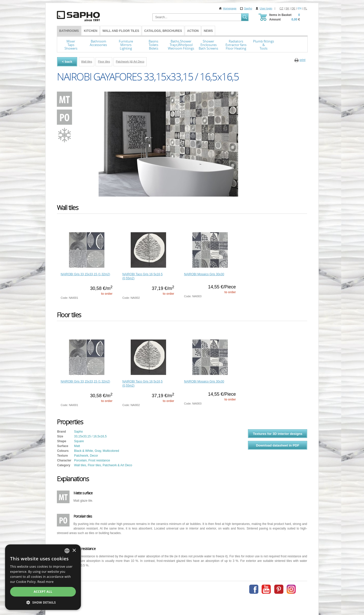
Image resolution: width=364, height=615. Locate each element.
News (208, 31)
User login (266, 8)
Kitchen (91, 31)
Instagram (291, 589)
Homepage (230, 8)
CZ (281, 8)
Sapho (248, 8)
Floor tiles (104, 61)
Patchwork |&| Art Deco (130, 61)
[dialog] (43, 577)
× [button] (74, 551)
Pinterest (279, 589)
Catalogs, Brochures (163, 31)
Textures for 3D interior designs (278, 434)
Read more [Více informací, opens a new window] (45, 582)
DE (293, 8)
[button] (43, 602)
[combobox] (67, 551)
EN (299, 8)
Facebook (254, 589)
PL (305, 8)
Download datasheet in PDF (278, 445)
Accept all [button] (43, 592)
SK (287, 8)
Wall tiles (87, 61)
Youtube (266, 589)
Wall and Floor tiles (121, 31)
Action (193, 31)
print (302, 60)
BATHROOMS (69, 31)
